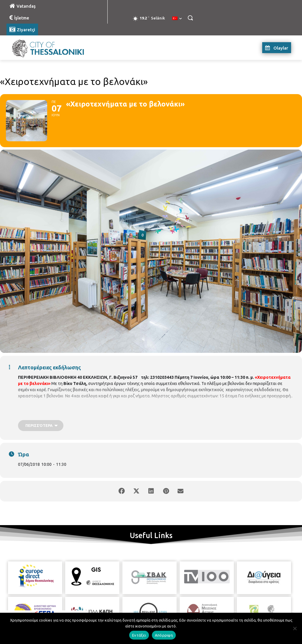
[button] (190, 18)
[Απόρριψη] (295, 628)
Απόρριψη (164, 635)
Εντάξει (139, 635)
